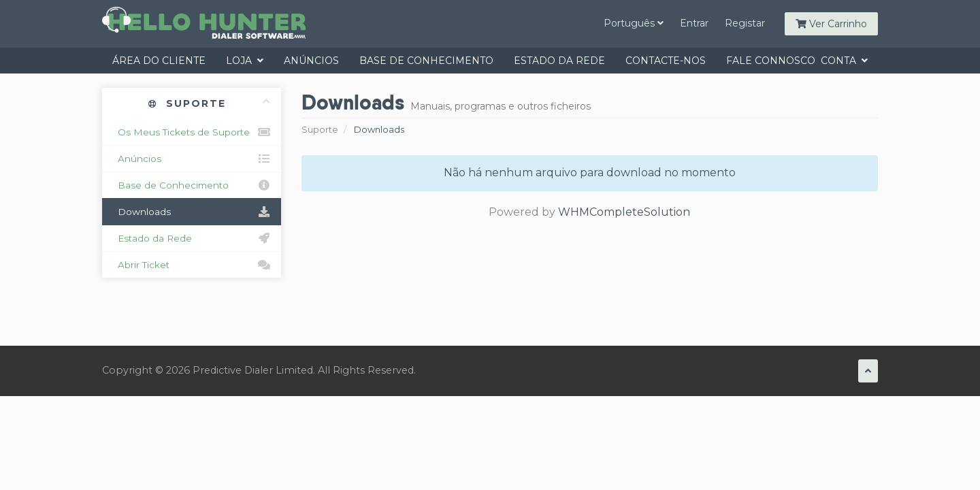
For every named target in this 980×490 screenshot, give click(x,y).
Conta (844, 61)
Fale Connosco (771, 61)
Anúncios (311, 61)
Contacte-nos (666, 61)
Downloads (192, 212)
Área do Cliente (159, 61)
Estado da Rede (559, 61)
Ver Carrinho (831, 24)
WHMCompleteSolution (624, 212)
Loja (245, 61)
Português (634, 23)
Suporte (320, 130)
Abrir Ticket (192, 265)
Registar (745, 23)
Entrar (694, 23)
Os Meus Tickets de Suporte (192, 132)
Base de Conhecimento (426, 61)
